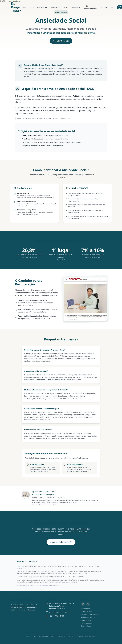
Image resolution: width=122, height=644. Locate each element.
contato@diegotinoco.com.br (60, 612)
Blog (112, 7)
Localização (55, 7)
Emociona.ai (76, 7)
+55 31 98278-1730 (56, 616)
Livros (65, 7)
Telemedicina (42, 7)
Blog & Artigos (86, 626)
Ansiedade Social (87, 623)
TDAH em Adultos (87, 620)
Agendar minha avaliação (61, 542)
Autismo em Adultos (88, 617)
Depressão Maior (87, 612)
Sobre (31, 7)
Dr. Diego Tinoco (16, 7)
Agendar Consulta (61, 41)
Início (24, 7)
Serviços (103, 7)
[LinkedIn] (88, 604)
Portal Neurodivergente (90, 7)
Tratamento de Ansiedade (90, 614)
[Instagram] (83, 604)
